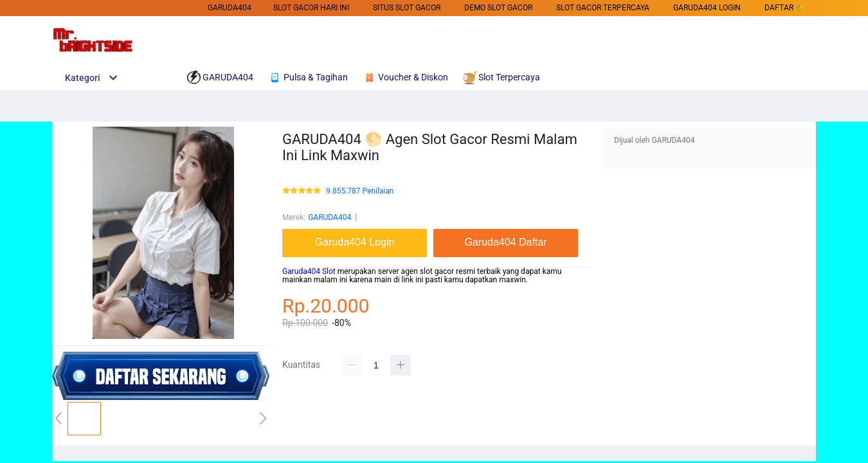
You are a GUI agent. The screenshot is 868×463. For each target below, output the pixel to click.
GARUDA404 (230, 8)
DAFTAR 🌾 (785, 8)
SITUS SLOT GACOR (407, 8)
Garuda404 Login (707, 8)
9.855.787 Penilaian (360, 191)
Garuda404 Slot (309, 271)
